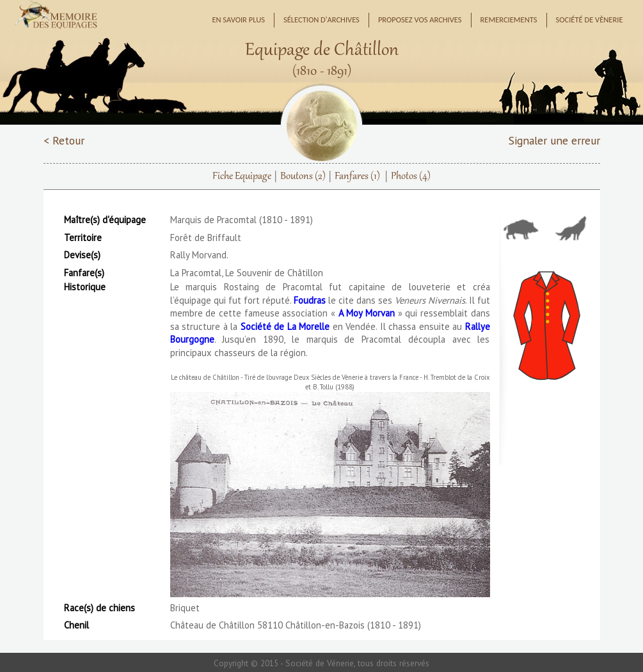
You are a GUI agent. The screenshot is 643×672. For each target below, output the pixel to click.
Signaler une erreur (554, 140)
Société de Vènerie (590, 20)
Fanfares (357, 176)
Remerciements (509, 20)
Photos (411, 176)
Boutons (303, 176)
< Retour (64, 140)
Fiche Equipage (242, 176)
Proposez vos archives (420, 20)
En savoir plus (238, 20)
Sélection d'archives (321, 20)
